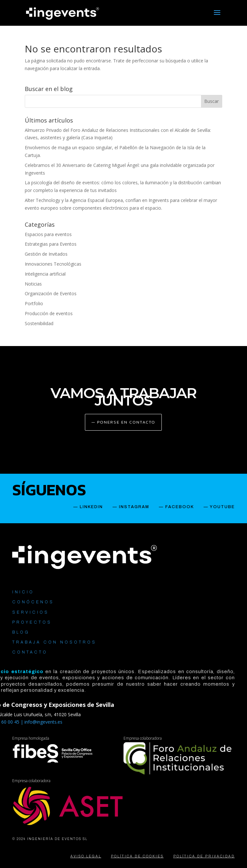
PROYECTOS (32, 622)
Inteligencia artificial (45, 274)
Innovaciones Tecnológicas (53, 264)
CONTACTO (30, 652)
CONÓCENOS (33, 602)
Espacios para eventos (48, 234)
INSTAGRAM (134, 507)
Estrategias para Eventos (51, 244)
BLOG (21, 632)
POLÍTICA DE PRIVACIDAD (204, 856)
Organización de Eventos (51, 293)
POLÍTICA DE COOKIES (137, 856)
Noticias (33, 284)
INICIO (23, 592)
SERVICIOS (31, 612)
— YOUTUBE (219, 507)
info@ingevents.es (43, 722)
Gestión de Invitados (46, 254)
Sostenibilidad (39, 323)
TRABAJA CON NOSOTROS (54, 642)
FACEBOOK (180, 507)
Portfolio (34, 303)
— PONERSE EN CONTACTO (123, 422)
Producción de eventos (49, 313)
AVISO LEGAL (86, 856)
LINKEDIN (91, 507)
